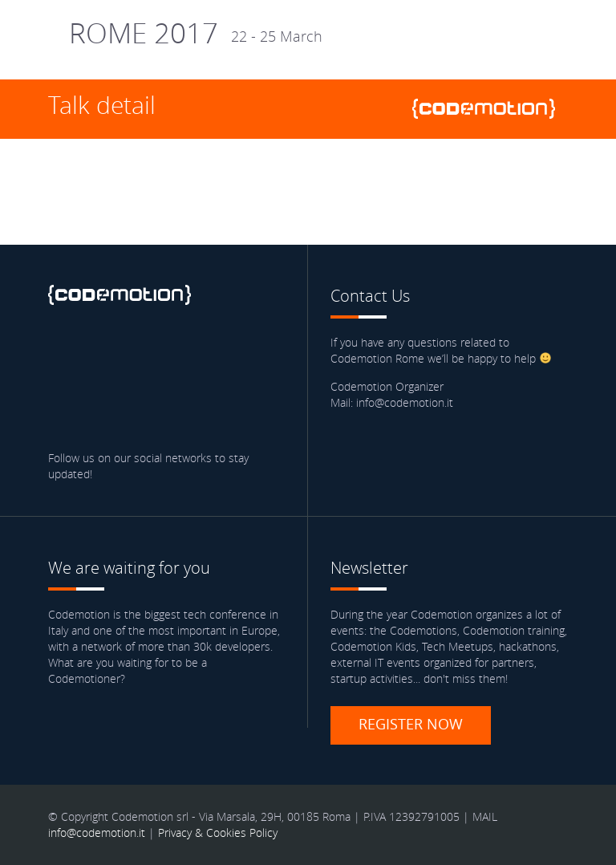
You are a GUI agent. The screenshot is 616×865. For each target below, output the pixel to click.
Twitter (110, 350)
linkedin (156, 350)
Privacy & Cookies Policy (218, 833)
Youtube (249, 350)
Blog (64, 396)
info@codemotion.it (97, 833)
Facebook (64, 350)
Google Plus (202, 350)
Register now (411, 724)
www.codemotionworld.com (490, 109)
